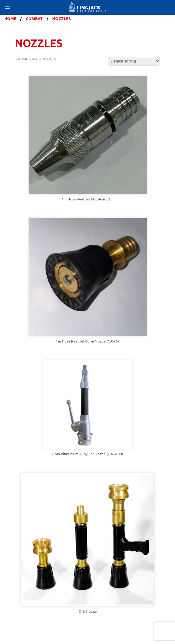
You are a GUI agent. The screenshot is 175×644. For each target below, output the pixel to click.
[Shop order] (134, 61)
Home (10, 19)
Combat (34, 19)
